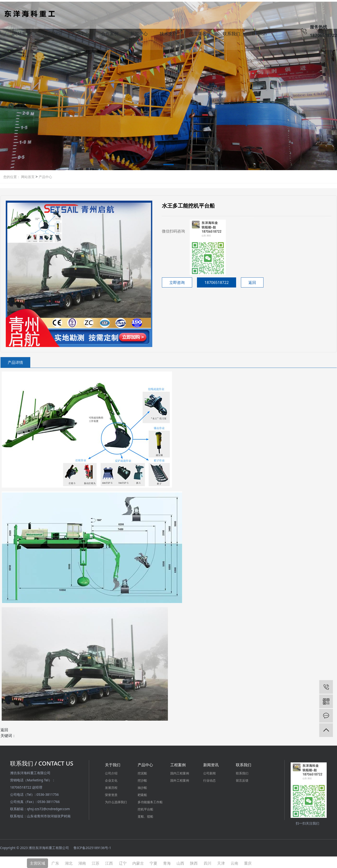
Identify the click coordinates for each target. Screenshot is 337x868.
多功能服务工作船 (150, 800)
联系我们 (231, 35)
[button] (168, 164)
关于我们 (51, 35)
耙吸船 (142, 793)
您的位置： (12, 175)
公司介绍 (111, 772)
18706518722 (217, 281)
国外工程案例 (180, 779)
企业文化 (111, 779)
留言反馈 (242, 779)
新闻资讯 (211, 763)
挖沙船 (142, 779)
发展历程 (111, 786)
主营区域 (37, 861)
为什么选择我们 (116, 800)
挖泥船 (142, 772)
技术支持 (168, 35)
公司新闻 (209, 772)
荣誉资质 (111, 793)
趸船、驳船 (145, 815)
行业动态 (209, 779)
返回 (252, 281)
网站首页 (22, 35)
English (259, 35)
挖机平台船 (145, 808)
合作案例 (110, 35)
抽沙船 (142, 786)
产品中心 (80, 35)
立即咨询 (177, 281)
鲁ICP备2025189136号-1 (92, 846)
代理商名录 (200, 35)
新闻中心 (139, 35)
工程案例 (178, 763)
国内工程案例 (180, 772)
